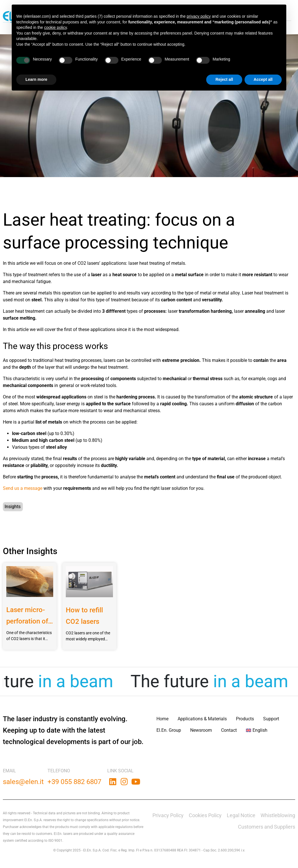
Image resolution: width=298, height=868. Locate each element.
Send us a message (23, 488)
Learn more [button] (36, 79)
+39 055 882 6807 (74, 782)
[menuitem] (257, 730)
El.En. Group (169, 730)
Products (245, 719)
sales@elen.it (23, 782)
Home (162, 719)
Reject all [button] (224, 79)
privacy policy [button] (199, 16)
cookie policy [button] (55, 27)
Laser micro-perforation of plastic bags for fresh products (27, 616)
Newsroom (201, 730)
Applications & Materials (202, 719)
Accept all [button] (263, 79)
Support (271, 719)
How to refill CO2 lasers (84, 616)
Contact (229, 730)
